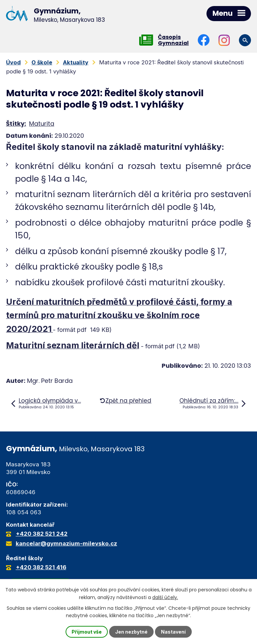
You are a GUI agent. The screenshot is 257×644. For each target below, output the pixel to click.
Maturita (42, 124)
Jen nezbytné (131, 632)
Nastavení (173, 632)
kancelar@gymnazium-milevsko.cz (66, 543)
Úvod (13, 62)
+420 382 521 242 (42, 534)
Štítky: (16, 124)
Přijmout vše (87, 632)
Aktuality (76, 62)
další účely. (165, 597)
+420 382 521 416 (41, 567)
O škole (42, 62)
